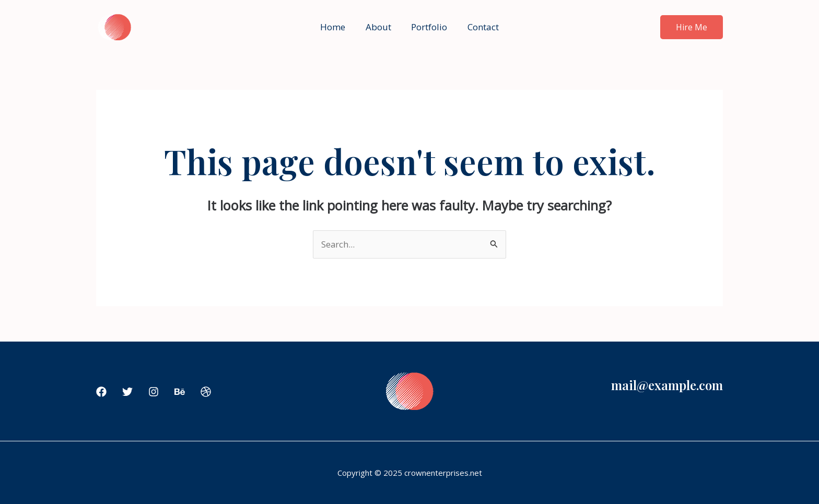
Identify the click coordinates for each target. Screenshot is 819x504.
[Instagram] (154, 392)
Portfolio (428, 27)
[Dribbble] (206, 392)
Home (336, 27)
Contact (479, 27)
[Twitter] (127, 392)
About (379, 27)
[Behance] (180, 392)
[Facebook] (101, 392)
